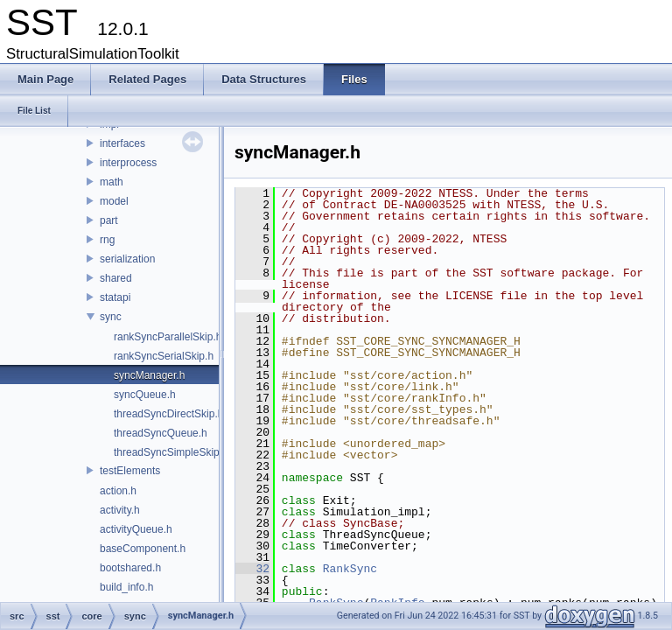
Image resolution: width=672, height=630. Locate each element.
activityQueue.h (136, 529)
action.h (118, 491)
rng (107, 240)
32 (252, 569)
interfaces (122, 143)
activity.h (120, 510)
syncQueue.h (145, 395)
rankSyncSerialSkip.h (164, 356)
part (109, 220)
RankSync (350, 569)
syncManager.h (149, 375)
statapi (115, 297)
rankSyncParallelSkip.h (168, 337)
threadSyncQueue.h (161, 433)
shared (116, 278)
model (114, 201)
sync (111, 317)
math (112, 182)
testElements (130, 471)
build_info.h (126, 587)
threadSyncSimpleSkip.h (171, 452)
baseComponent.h (143, 549)
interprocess (128, 163)
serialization (127, 259)
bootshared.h (130, 568)
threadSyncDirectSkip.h (168, 414)
